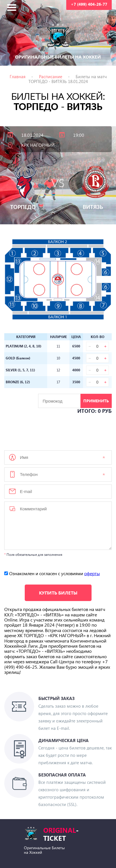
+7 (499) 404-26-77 (89, 4)
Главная (18, 76)
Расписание (51, 76)
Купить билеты (58, 593)
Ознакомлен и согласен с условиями (52, 573)
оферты (92, 573)
